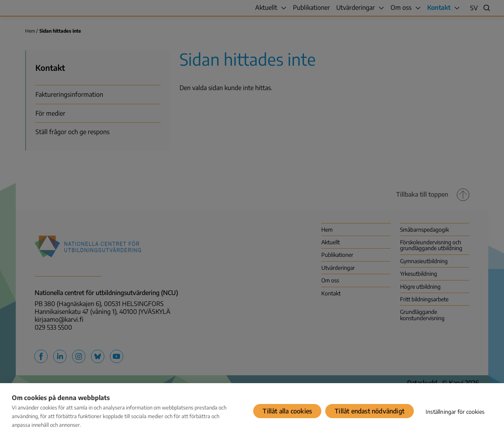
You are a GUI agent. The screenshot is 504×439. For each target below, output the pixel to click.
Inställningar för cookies (455, 412)
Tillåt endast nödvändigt (370, 411)
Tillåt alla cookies (287, 411)
